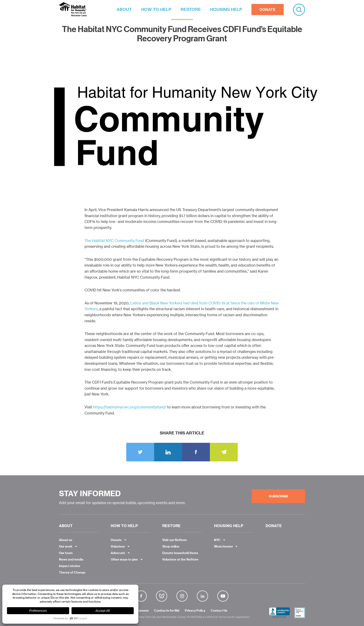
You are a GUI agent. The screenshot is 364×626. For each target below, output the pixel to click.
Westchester (223, 546)
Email (224, 452)
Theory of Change (72, 572)
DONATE (268, 10)
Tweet (140, 452)
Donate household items (180, 553)
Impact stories (70, 566)
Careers (143, 611)
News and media (71, 559)
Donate (116, 540)
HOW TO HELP (156, 9)
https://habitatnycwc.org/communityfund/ (130, 407)
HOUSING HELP (226, 9)
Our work (66, 546)
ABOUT (124, 9)
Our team (66, 553)
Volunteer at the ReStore (180, 559)
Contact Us (219, 611)
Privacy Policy (195, 611)
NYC (217, 540)
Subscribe (278, 496)
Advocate (118, 553)
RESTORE (191, 9)
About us (66, 540)
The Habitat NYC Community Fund (114, 241)
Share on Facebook (196, 452)
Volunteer (118, 546)
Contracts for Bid (167, 611)
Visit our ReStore (175, 540)
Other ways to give (124, 559)
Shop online (171, 546)
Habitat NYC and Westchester (73, 10)
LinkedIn (168, 452)
